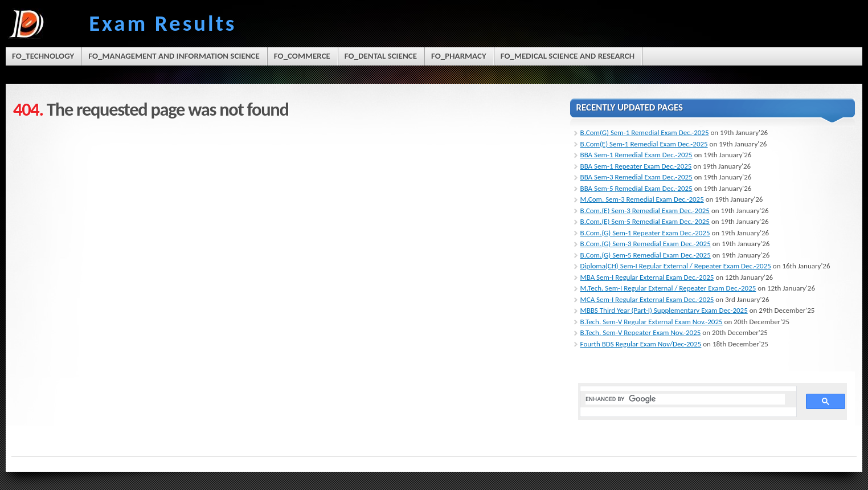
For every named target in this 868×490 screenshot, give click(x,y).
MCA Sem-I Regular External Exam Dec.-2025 (647, 299)
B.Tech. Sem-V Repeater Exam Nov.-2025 (641, 332)
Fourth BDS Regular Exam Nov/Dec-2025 (641, 344)
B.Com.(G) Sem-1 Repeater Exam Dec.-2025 (645, 233)
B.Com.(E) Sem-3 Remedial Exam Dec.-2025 (645, 211)
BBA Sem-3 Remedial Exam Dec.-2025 (636, 177)
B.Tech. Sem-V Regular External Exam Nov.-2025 (652, 322)
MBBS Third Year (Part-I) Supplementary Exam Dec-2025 (664, 310)
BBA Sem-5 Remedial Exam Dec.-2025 (636, 188)
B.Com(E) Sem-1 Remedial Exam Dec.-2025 (644, 144)
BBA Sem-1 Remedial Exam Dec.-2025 (636, 155)
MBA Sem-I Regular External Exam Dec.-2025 (647, 277)
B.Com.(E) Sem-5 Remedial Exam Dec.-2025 (645, 221)
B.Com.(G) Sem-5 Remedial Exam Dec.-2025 (646, 255)
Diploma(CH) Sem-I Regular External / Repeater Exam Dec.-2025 (676, 266)
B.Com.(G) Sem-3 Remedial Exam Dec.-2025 (646, 244)
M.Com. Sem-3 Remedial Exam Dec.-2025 (642, 199)
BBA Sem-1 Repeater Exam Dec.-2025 (636, 166)
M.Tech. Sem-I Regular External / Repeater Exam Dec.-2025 (668, 288)
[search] (685, 399)
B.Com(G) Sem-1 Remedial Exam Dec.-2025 (645, 132)
